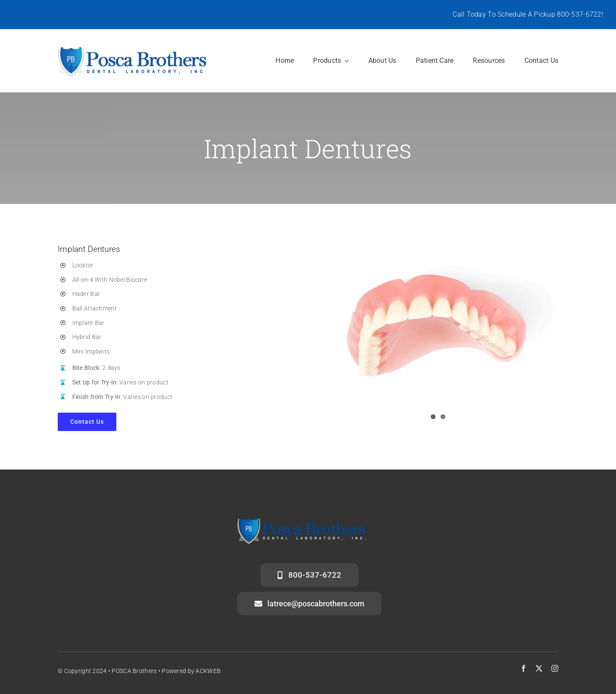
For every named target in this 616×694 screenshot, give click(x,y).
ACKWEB (208, 671)
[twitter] (539, 668)
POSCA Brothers (134, 671)
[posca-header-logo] (132, 49)
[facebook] (524, 668)
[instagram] (555, 668)
